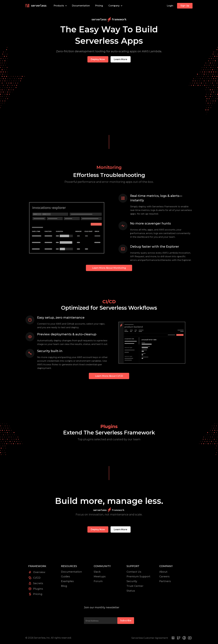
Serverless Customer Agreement (150, 638)
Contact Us (134, 572)
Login (170, 6)
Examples (67, 581)
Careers (164, 577)
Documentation (81, 6)
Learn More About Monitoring (109, 268)
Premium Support (138, 577)
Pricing (99, 6)
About (163, 572)
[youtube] (190, 638)
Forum (98, 581)
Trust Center (135, 586)
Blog (64, 586)
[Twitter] (179, 638)
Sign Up (185, 6)
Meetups (100, 577)
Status (131, 591)
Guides (65, 577)
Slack (97, 572)
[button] (60, 6)
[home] (36, 6)
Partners (165, 581)
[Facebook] (184, 638)
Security (132, 581)
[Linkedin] (173, 638)
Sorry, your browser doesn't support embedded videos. (109, 98)
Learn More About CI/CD (109, 376)
